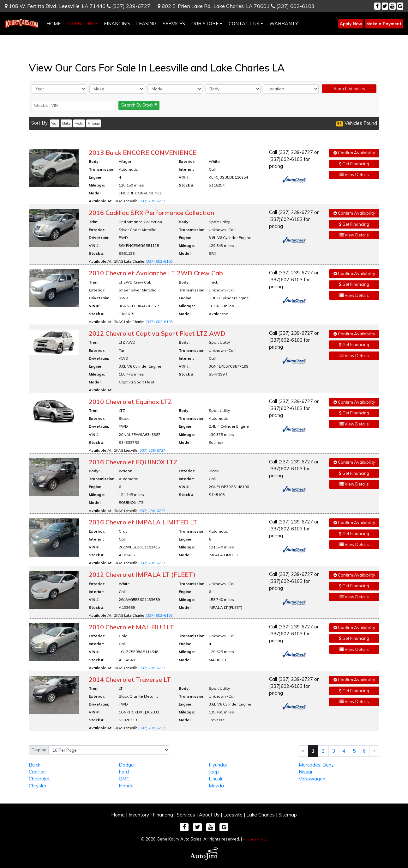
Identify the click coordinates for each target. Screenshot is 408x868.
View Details (354, 174)
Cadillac (37, 772)
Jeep (214, 772)
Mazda (216, 786)
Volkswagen (312, 779)
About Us (209, 815)
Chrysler (38, 786)
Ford (124, 772)
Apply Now (351, 24)
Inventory (139, 815)
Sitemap (288, 815)
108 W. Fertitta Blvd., (55, 6)
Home (118, 815)
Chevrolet (39, 779)
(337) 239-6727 (129, 6)
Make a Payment (384, 24)
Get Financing (354, 164)
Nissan (306, 772)
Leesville (233, 815)
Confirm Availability (354, 153)
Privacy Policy (255, 839)
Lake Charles (261, 815)
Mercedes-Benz (316, 765)
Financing (163, 815)
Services (186, 815)
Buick (34, 765)
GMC (124, 779)
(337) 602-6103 (293, 6)
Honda (126, 786)
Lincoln (216, 779)
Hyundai (218, 765)
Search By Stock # (139, 105)
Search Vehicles (349, 89)
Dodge (126, 765)
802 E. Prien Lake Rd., (214, 6)
